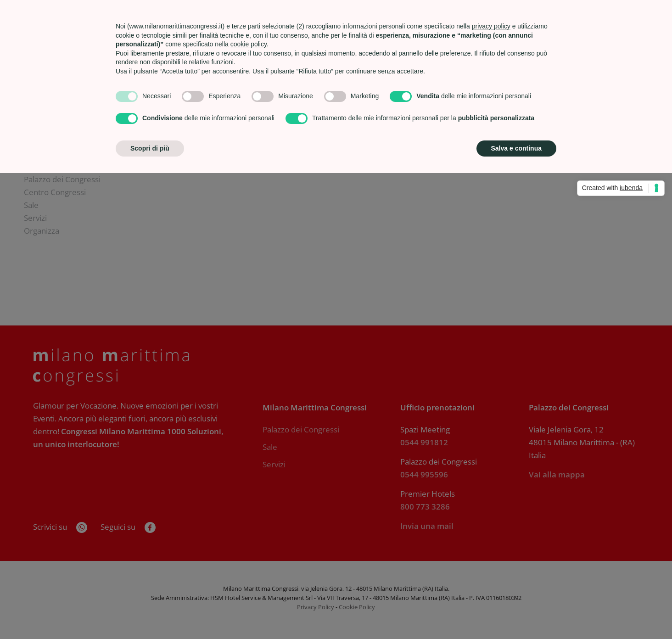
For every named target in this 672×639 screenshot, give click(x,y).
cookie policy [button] (249, 44)
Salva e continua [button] (516, 148)
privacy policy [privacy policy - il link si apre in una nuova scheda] (491, 26)
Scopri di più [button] (150, 148)
